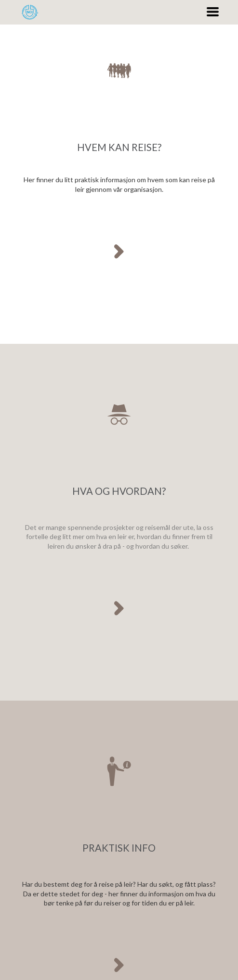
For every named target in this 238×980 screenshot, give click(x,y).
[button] (213, 12)
